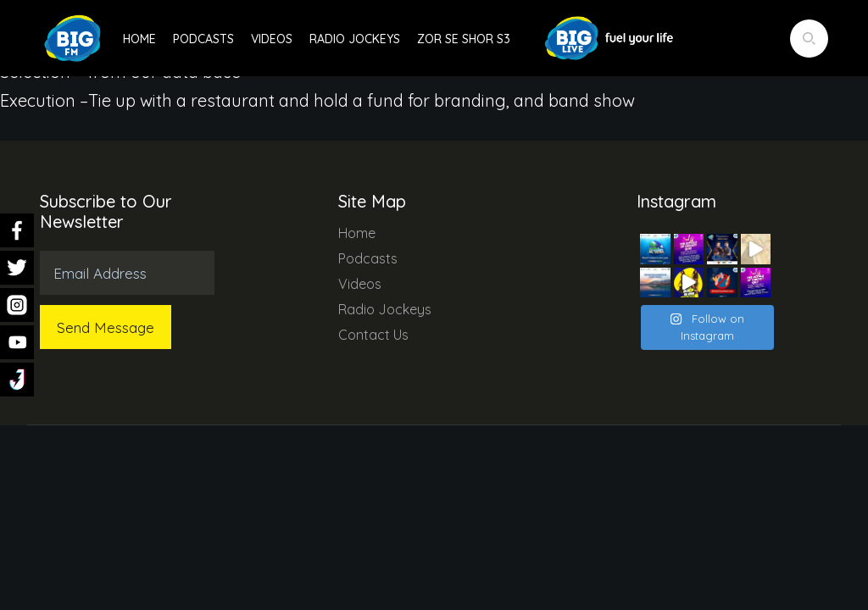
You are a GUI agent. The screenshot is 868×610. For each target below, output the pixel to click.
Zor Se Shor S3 (464, 39)
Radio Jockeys (355, 39)
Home (139, 39)
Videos (272, 39)
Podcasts (203, 39)
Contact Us (373, 335)
